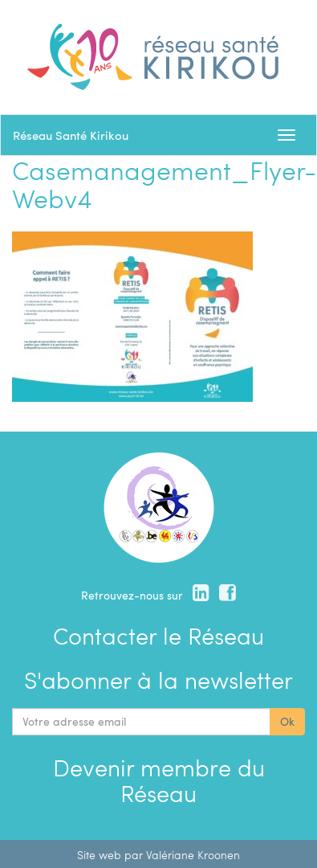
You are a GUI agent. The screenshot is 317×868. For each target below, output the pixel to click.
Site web (99, 855)
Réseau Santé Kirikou (71, 135)
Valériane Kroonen (193, 855)
